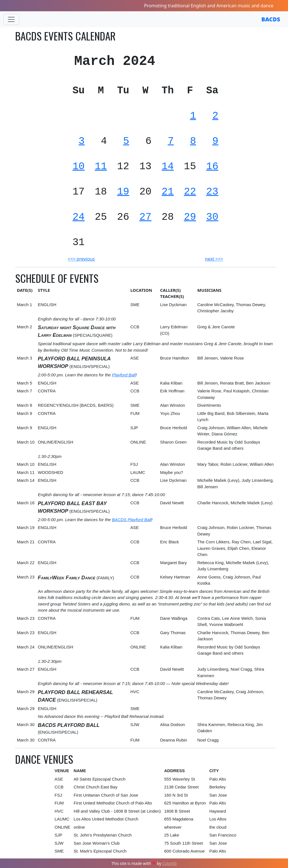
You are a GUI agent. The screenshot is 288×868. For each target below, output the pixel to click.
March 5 (24, 383)
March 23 (26, 577)
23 (212, 192)
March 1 (24, 305)
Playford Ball (124, 375)
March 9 (24, 413)
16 (212, 167)
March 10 (26, 442)
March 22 (26, 563)
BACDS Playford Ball (132, 520)
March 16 (26, 503)
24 (79, 217)
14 (168, 167)
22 (190, 192)
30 (212, 217)
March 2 (24, 327)
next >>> (214, 259)
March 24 (26, 647)
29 (190, 217)
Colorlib (169, 863)
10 (79, 167)
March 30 (26, 725)
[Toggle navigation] (11, 19)
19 (123, 192)
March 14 (26, 480)
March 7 (24, 391)
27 (145, 217)
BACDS (271, 19)
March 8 (24, 405)
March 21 (26, 542)
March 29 (26, 692)
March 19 (26, 527)
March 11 (26, 472)
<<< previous (81, 259)
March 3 (24, 358)
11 (101, 167)
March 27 (26, 669)
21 (168, 192)
